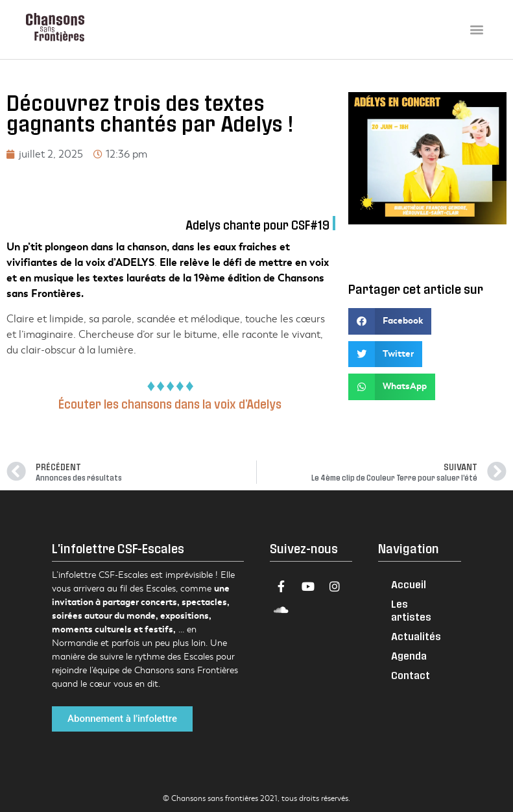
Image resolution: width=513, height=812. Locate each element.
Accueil (409, 584)
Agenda (409, 655)
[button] (476, 30)
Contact (411, 675)
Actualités (416, 636)
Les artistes (411, 610)
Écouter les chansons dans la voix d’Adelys (171, 404)
